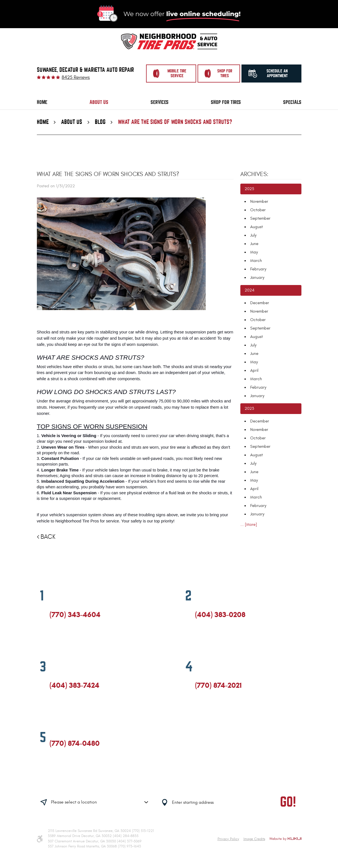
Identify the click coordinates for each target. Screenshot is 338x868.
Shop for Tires (226, 102)
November (259, 202)
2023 (249, 409)
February (258, 269)
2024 (249, 290)
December (260, 303)
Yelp (73, 639)
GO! (288, 802)
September (260, 218)
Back (48, 537)
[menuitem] (42, 102)
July (253, 235)
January (257, 278)
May (254, 252)
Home (42, 102)
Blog (100, 122)
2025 (249, 189)
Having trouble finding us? (98, 785)
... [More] (249, 525)
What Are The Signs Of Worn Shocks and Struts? (175, 122)
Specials (292, 102)
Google (62, 639)
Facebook (52, 639)
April (254, 370)
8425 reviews (76, 78)
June (254, 244)
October (258, 210)
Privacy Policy (228, 839)
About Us (99, 102)
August (257, 227)
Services (160, 102)
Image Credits (254, 839)
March (256, 261)
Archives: (254, 174)
